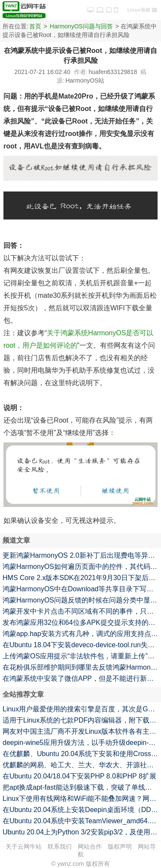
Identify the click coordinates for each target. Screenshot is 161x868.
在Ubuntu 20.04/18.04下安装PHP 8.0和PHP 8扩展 (79, 776)
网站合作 (90, 846)
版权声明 (120, 846)
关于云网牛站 (24, 846)
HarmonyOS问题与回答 (81, 26)
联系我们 (60, 846)
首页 (35, 26)
